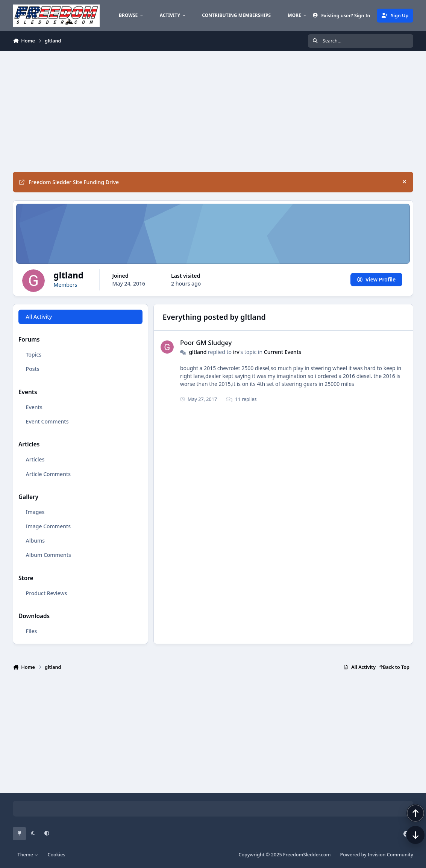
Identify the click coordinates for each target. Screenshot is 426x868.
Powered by (377, 855)
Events (34, 407)
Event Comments (47, 421)
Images (35, 512)
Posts (33, 369)
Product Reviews (47, 593)
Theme (28, 855)
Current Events (283, 352)
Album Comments (49, 555)
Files (32, 631)
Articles (35, 459)
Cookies (56, 855)
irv (236, 352)
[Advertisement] (213, 111)
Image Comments (49, 526)
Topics (34, 355)
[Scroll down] (408, 850)
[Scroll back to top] (408, 828)
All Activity (39, 317)
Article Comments (49, 474)
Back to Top (394, 667)
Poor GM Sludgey (206, 343)
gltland (198, 352)
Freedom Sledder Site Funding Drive (69, 182)
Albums (35, 541)
